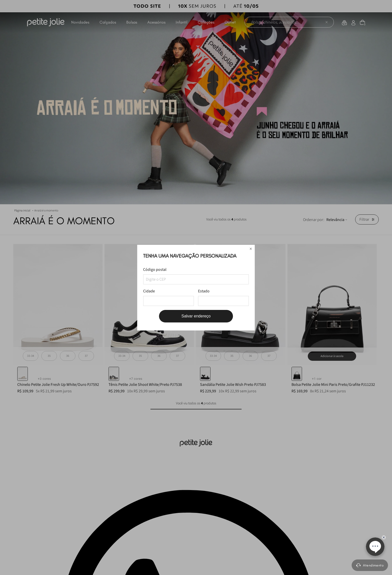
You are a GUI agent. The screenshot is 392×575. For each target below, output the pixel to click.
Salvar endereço (196, 316)
